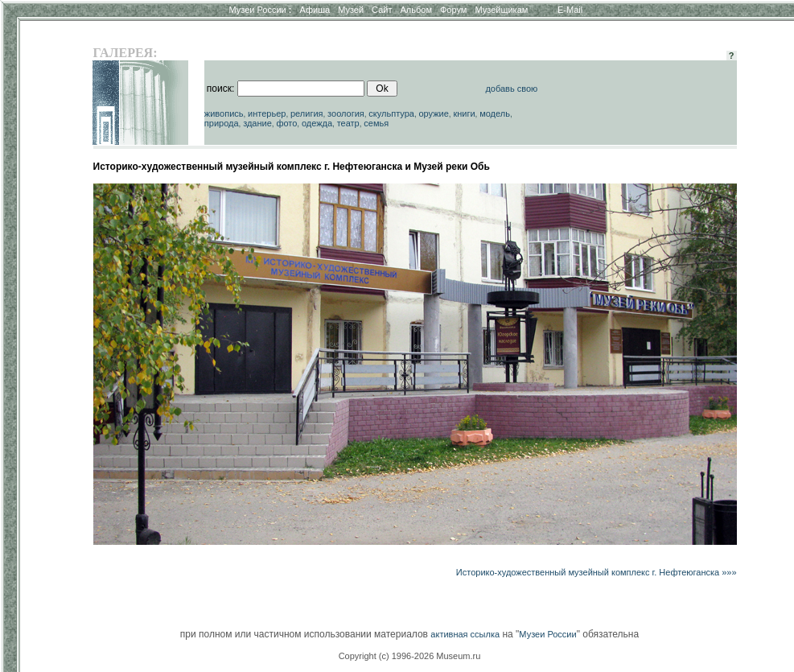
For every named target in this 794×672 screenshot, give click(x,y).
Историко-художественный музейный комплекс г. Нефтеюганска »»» (597, 572)
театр (348, 123)
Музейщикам (501, 10)
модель (495, 113)
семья (376, 123)
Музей (351, 10)
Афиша (315, 10)
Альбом (416, 10)
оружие (433, 113)
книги (464, 113)
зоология (346, 113)
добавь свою (511, 89)
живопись (224, 113)
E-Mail (570, 10)
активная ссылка (465, 634)
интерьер (267, 113)
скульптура (391, 113)
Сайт (382, 10)
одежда (317, 123)
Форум (453, 10)
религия (307, 113)
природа (222, 123)
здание (257, 123)
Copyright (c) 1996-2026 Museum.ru (410, 656)
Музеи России (260, 10)
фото (286, 123)
